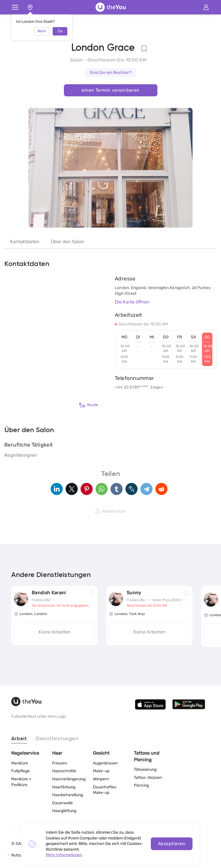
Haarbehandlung (67, 795)
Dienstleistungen (57, 739)
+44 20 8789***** (132, 387)
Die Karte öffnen (132, 302)
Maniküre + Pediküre (21, 782)
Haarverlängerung (69, 779)
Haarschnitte (64, 771)
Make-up (101, 771)
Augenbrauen (105, 763)
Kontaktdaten (25, 242)
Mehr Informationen (64, 855)
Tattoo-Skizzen (148, 778)
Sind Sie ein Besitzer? (111, 73)
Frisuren (60, 763)
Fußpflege (20, 771)
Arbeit (19, 739)
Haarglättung (64, 811)
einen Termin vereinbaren (110, 90)
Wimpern (101, 779)
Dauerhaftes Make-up (105, 790)
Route (89, 405)
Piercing (141, 785)
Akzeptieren (172, 844)
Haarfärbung (64, 787)
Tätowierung (145, 769)
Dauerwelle (62, 803)
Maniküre (20, 763)
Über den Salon (67, 242)
